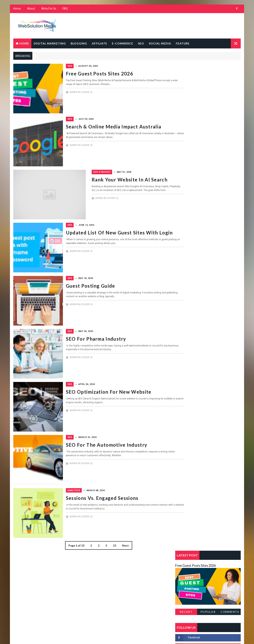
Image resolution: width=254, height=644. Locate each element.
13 (106, 541)
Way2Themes (47, 637)
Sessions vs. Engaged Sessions (124, 494)
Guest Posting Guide (112, 283)
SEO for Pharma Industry (117, 336)
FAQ (65, 10)
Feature (182, 44)
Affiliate (99, 44)
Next (117, 541)
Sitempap (183, 229)
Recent (187, 125)
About (31, 10)
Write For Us (48, 10)
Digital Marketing (49, 44)
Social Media (160, 44)
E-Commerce (122, 44)
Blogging (78, 44)
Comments (230, 125)
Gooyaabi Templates (89, 637)
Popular (208, 125)
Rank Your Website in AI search (125, 178)
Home (17, 10)
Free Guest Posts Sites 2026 (121, 73)
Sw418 (181, 236)
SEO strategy (98, 171)
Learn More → (27, 599)
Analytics (95, 487)
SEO (141, 44)
